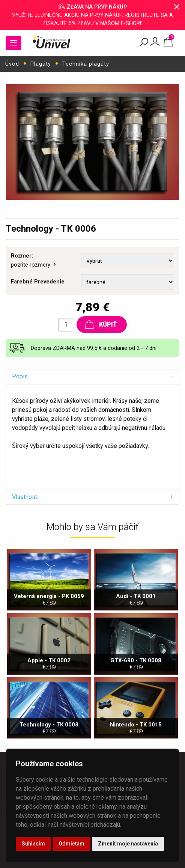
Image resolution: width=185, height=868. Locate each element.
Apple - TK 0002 (49, 664)
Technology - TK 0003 (49, 728)
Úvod (12, 64)
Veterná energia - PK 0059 (49, 599)
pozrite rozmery (34, 265)
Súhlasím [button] (33, 844)
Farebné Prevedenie (38, 282)
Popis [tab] (20, 376)
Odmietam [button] (71, 844)
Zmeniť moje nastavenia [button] (128, 844)
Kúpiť (101, 324)
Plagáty (41, 64)
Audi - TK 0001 (136, 599)
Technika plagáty (86, 64)
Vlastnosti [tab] (25, 497)
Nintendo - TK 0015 (136, 728)
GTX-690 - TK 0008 (136, 664)
